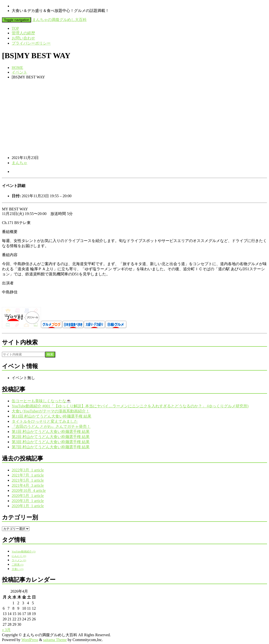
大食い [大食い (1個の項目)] (18, 569)
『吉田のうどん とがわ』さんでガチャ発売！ (51, 426)
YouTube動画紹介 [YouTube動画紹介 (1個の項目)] (24, 552)
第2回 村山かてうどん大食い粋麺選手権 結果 (51, 437)
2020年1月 (28, 506)
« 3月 (6, 630)
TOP (15, 28)
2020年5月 (28, 496)
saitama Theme (55, 640)
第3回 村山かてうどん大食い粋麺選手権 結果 (51, 442)
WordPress (30, 640)
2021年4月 (28, 485)
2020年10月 (29, 490)
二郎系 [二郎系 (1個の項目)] (18, 565)
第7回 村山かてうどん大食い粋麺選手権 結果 (51, 447)
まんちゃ (19, 163)
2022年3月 (28, 470)
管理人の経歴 (23, 33)
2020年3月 (28, 501)
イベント (19, 72)
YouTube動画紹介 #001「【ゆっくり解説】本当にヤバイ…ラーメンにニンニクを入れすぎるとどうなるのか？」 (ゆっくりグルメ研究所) (130, 406)
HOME (17, 68)
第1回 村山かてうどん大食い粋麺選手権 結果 (51, 432)
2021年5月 (28, 480)
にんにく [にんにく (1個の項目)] (19, 556)
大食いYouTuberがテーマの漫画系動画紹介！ (51, 411)
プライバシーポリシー (31, 43)
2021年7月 (28, 475)
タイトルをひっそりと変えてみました (45, 421)
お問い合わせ (23, 38)
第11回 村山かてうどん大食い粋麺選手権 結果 (51, 416)
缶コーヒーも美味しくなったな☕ (41, 401)
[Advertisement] (134, 117)
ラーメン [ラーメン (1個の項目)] (19, 560)
